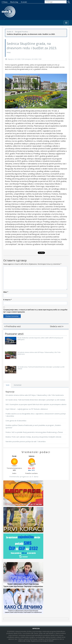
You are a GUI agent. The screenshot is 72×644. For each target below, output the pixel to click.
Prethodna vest (13, 326)
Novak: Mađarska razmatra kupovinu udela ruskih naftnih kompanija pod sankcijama (40, 339)
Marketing (14, 2)
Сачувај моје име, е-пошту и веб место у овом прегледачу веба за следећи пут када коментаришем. (35, 311)
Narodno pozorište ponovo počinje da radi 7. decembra (26, 441)
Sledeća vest (57, 326)
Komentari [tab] (18, 385)
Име (6, 292)
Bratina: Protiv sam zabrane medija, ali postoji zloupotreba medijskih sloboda (33, 437)
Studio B (10, 32)
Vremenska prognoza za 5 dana (24, 477)
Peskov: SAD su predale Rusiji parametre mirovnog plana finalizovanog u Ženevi (34, 432)
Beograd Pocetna (21, 32)
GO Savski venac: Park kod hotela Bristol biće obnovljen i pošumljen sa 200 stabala (41, 368)
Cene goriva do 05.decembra (16, 421)
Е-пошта (8, 300)
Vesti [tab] (8, 385)
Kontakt (24, 2)
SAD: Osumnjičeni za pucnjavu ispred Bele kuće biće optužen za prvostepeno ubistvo (36, 404)
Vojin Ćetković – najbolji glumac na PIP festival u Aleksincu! (27, 409)
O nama (5, 2)
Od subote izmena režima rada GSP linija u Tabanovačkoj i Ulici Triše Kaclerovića (39, 353)
